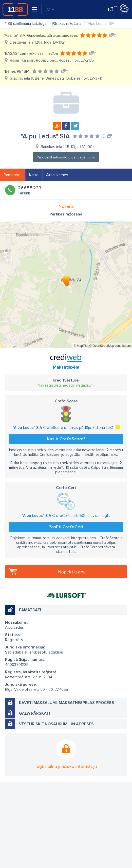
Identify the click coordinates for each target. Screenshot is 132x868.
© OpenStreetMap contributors (110, 346)
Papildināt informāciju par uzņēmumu (66, 157)
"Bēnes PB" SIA (17, 71)
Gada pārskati (34, 713)
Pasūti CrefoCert (66, 527)
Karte (34, 175)
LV (50, 9)
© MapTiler (81, 346)
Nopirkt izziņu (72, 572)
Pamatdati (13, 175)
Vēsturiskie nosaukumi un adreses (56, 724)
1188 (15, 9)
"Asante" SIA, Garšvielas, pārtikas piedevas (41, 35)
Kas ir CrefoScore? (66, 439)
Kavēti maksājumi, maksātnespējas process (67, 703)
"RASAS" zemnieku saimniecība (31, 53)
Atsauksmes (57, 175)
